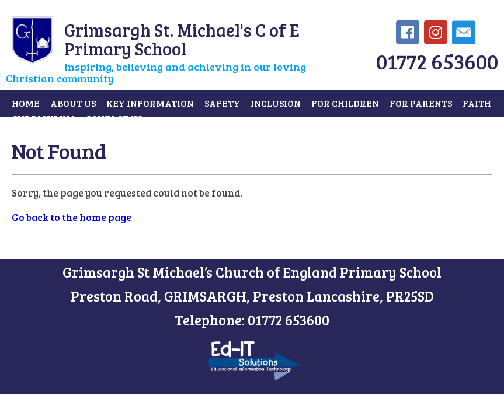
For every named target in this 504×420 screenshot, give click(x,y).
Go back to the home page (72, 217)
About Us (73, 103)
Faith (477, 103)
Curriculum (43, 118)
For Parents (421, 103)
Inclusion (276, 103)
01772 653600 (437, 61)
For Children (345, 103)
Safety (222, 103)
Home (26, 103)
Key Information (150, 103)
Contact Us (114, 118)
